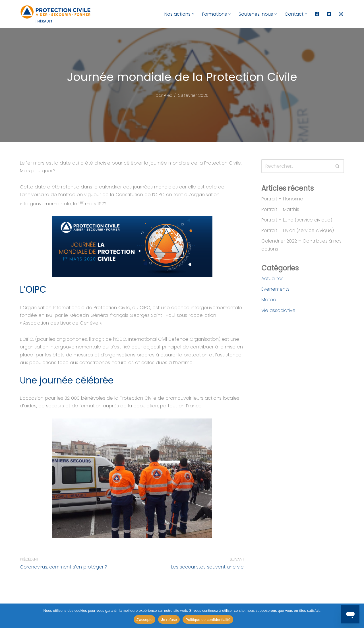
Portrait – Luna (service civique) (297, 220)
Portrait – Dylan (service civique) (298, 230)
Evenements (275, 289)
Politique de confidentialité (208, 620)
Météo (269, 300)
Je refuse (169, 620)
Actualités (272, 279)
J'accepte (145, 620)
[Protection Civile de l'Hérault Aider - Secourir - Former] (55, 14)
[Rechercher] (296, 166)
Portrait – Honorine (282, 199)
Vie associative (278, 310)
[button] (193, 14)
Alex (168, 95)
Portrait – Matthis (280, 209)
